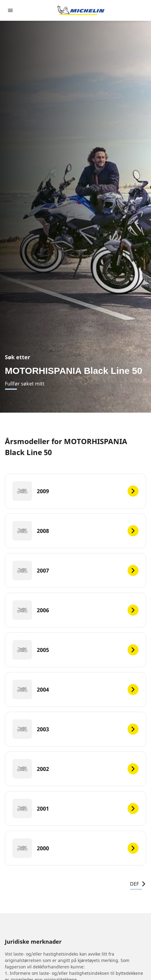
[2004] (75, 689)
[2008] (75, 531)
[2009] (75, 491)
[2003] (75, 729)
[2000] (75, 848)
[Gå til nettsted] (81, 10)
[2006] (75, 610)
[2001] (75, 808)
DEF (138, 884)
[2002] (75, 769)
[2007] (75, 570)
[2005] (75, 650)
